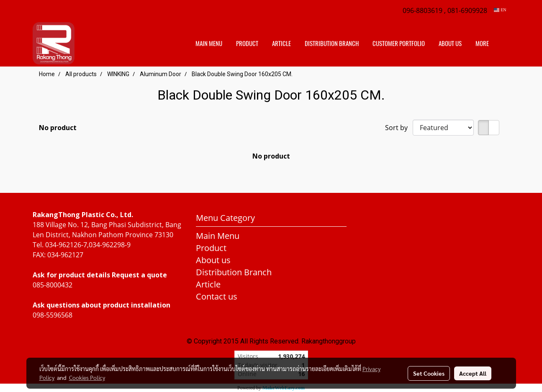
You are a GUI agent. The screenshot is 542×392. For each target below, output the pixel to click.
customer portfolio (399, 44)
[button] (503, 44)
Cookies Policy (87, 377)
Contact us (217, 296)
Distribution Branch (234, 272)
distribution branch (332, 44)
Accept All (473, 373)
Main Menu (209, 44)
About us (450, 44)
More (482, 44)
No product (58, 128)
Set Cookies (429, 373)
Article (281, 44)
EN (500, 10)
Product (247, 44)
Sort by (399, 128)
